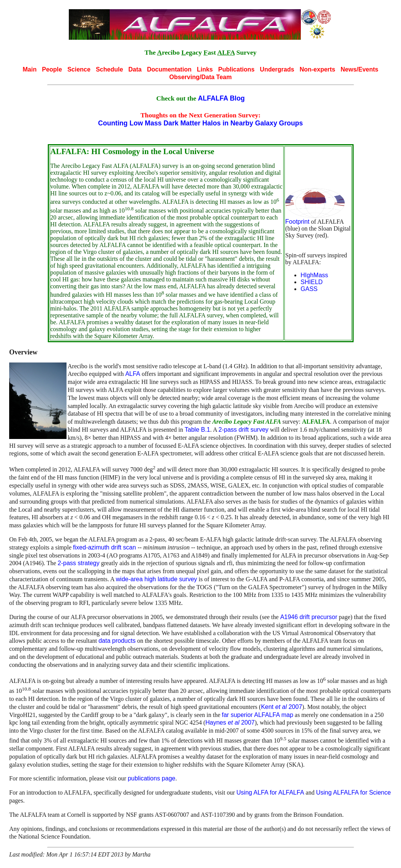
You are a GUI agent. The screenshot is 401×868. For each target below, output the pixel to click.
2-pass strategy (79, 563)
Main (29, 69)
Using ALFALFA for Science (354, 792)
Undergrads (277, 69)
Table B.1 (197, 430)
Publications (236, 69)
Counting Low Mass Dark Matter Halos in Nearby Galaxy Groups (201, 123)
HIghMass (314, 275)
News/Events (360, 69)
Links (205, 69)
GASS (309, 289)
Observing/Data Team (200, 77)
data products (117, 641)
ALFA (133, 374)
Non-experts (317, 69)
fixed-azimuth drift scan (105, 547)
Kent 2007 (282, 707)
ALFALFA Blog (222, 98)
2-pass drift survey (244, 430)
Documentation (169, 69)
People (52, 69)
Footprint (297, 222)
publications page (152, 778)
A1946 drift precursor (309, 617)
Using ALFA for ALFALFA (270, 792)
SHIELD (312, 282)
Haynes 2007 (230, 723)
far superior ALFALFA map (257, 715)
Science (79, 69)
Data (135, 69)
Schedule (110, 69)
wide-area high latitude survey (157, 579)
